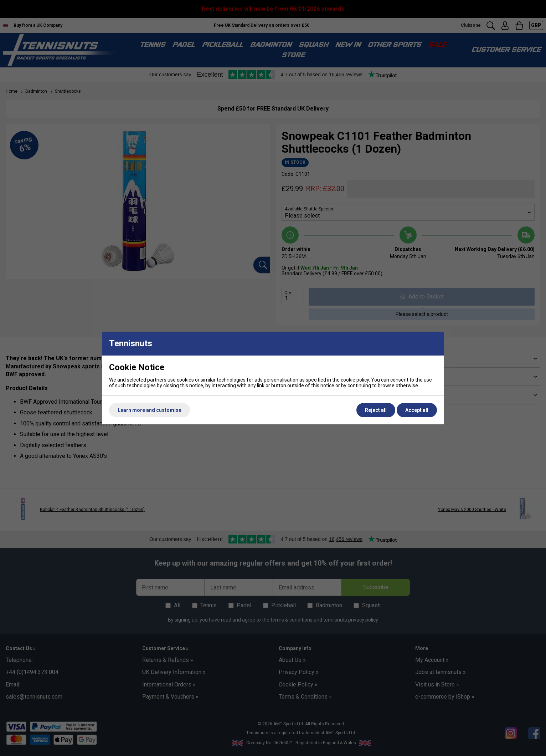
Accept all (417, 410)
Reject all (376, 410)
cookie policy (355, 380)
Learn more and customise (150, 410)
